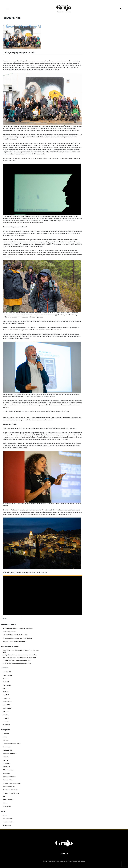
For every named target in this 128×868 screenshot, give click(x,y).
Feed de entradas (8, 819)
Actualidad (6, 734)
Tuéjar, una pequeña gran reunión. (20, 53)
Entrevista (6, 757)
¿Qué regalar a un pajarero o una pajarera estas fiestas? (18, 628)
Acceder (5, 815)
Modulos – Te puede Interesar (11, 793)
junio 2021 (6, 715)
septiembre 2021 (7, 708)
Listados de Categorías (9, 777)
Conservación (7, 747)
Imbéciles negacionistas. (10, 632)
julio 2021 (5, 711)
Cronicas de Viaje (8, 750)
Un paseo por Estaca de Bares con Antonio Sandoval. (17, 638)
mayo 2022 (6, 692)
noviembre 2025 (7, 675)
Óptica (5, 796)
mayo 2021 (6, 718)
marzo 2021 (6, 721)
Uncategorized (7, 806)
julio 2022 (5, 688)
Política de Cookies (82, 861)
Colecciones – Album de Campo (12, 744)
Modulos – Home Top (9, 786)
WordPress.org (7, 825)
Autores (5, 737)
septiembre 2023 (7, 685)
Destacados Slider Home (10, 753)
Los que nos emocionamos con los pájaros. (15, 641)
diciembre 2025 (7, 672)
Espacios (5, 760)
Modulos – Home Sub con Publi (12, 783)
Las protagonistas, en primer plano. (27, 655)
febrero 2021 (6, 725)
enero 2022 (6, 695)
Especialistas (6, 763)
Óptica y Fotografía (8, 800)
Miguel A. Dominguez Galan (10, 650)
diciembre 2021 (7, 698)
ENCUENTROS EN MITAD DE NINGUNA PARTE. (16, 635)
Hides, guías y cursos (9, 770)
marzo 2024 (6, 682)
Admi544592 (6, 660)
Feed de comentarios (9, 822)
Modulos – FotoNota (8, 780)
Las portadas (6, 773)
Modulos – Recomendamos (10, 790)
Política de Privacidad (73, 861)
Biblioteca (6, 740)
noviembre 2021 (7, 702)
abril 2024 (6, 678)
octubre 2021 (6, 705)
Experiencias (6, 767)
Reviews (5, 803)
